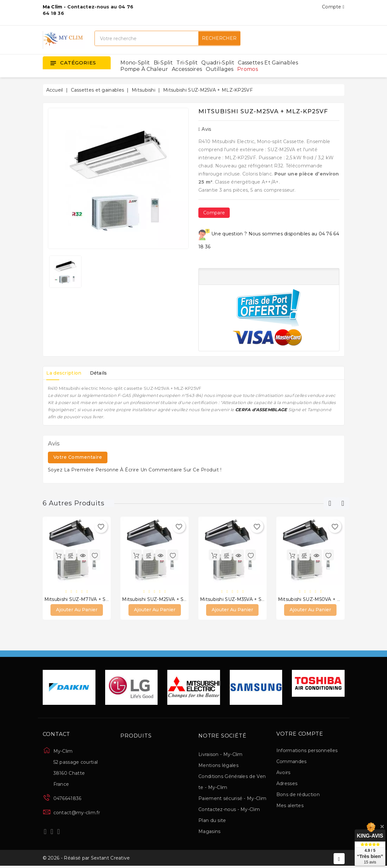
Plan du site (212, 821)
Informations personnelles (307, 751)
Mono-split (135, 63)
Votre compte (300, 735)
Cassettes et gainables (268, 63)
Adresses (287, 784)
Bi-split (163, 63)
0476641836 (67, 799)
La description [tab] (65, 373)
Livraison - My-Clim (221, 755)
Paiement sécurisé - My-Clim (232, 799)
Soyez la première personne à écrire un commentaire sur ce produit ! (135, 470)
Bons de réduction (298, 795)
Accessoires (187, 69)
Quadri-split (218, 63)
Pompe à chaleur (144, 69)
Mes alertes (290, 806)
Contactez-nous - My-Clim (229, 810)
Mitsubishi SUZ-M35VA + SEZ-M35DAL (245, 599)
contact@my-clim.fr (77, 813)
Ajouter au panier (77, 610)
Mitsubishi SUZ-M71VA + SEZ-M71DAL (89, 599)
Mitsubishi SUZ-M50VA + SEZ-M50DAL (324, 599)
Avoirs (283, 773)
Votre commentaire (78, 457)
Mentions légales (218, 766)
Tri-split (187, 63)
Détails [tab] (102, 373)
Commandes (292, 762)
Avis (205, 129)
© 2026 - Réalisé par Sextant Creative (86, 859)
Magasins (209, 832)
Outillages (220, 69)
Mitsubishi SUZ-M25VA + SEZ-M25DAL (167, 599)
